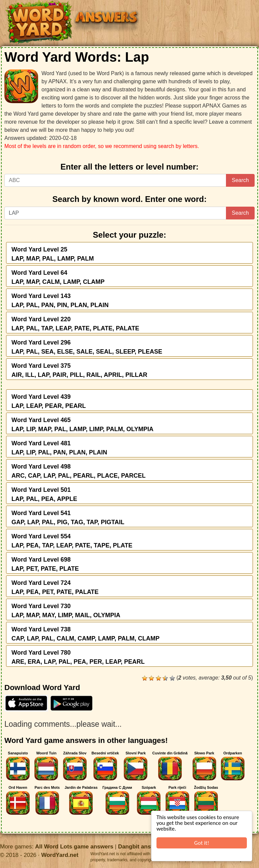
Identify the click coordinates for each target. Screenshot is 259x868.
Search (240, 180)
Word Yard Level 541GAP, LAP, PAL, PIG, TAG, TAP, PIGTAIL (68, 518)
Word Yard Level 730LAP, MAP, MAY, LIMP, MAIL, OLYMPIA (66, 611)
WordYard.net (60, 855)
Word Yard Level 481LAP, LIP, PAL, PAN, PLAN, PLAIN (59, 448)
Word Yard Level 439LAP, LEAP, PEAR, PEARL (49, 401)
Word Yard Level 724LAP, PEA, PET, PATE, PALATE (55, 587)
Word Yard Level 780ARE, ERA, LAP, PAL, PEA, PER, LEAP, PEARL (78, 657)
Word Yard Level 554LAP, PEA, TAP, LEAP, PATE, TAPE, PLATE (72, 541)
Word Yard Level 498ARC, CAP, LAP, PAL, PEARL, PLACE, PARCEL (79, 471)
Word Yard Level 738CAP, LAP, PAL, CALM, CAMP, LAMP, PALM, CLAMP (85, 634)
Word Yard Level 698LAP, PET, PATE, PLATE (45, 564)
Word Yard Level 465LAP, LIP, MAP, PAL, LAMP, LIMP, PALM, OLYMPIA (82, 425)
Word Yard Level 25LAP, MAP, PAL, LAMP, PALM (53, 254)
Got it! (202, 843)
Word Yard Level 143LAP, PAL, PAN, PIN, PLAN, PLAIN (60, 301)
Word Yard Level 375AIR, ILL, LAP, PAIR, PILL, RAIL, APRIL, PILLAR (79, 370)
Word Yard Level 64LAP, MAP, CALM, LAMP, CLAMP (58, 277)
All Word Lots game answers (74, 847)
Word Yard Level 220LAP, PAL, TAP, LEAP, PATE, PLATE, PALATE (75, 324)
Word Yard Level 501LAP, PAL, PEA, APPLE (44, 494)
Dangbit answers (141, 847)
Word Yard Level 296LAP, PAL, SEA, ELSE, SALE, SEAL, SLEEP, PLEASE (87, 347)
